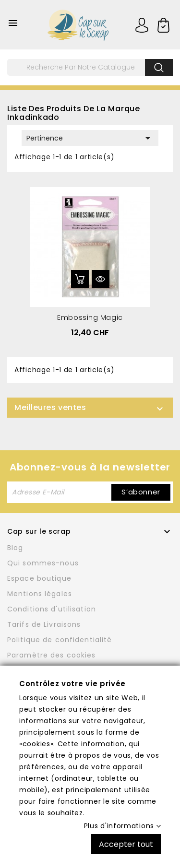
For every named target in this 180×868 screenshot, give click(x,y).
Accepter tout (126, 844)
